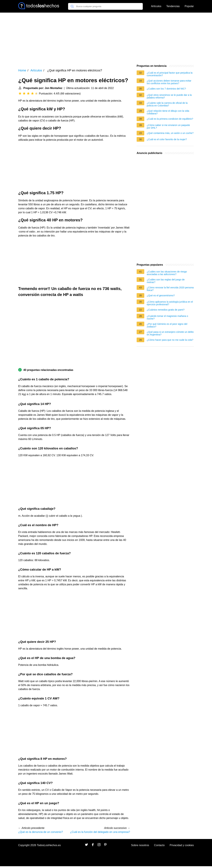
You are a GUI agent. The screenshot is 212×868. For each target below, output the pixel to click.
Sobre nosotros (140, 845)
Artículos (156, 6)
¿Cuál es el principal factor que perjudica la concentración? (170, 74)
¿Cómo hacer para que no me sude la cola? (170, 340)
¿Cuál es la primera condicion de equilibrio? (170, 119)
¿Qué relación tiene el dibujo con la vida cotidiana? (168, 112)
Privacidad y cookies (182, 845)
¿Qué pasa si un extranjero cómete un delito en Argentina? (170, 333)
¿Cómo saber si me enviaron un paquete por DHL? (168, 126)
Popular (189, 6)
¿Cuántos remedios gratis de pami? (166, 310)
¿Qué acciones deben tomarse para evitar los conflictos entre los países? (169, 82)
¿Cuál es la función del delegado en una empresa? (100, 832)
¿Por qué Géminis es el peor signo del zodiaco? (167, 325)
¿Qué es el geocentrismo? (161, 295)
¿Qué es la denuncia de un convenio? (41, 832)
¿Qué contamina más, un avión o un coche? (170, 133)
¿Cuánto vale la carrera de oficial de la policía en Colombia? (167, 104)
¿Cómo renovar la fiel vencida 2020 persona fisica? (170, 289)
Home (22, 70)
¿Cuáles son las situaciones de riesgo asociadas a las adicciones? (167, 273)
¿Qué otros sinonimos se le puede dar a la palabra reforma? (169, 96)
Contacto (159, 845)
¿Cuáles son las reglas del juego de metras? (166, 281)
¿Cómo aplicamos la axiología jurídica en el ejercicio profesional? (170, 303)
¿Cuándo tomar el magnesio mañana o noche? (167, 317)
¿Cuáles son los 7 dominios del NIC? (166, 89)
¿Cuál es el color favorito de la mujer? (167, 139)
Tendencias (173, 6)
